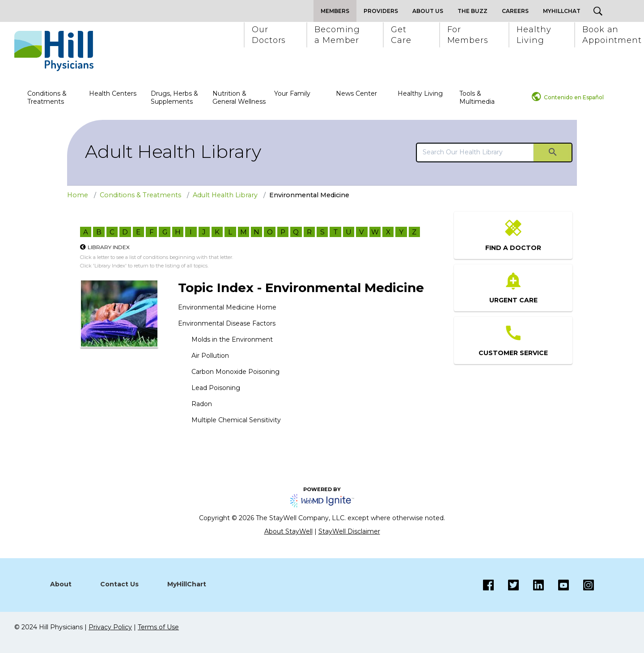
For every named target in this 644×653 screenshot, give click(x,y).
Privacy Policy (110, 627)
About (61, 584)
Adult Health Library (173, 151)
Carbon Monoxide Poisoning (235, 372)
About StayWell (288, 531)
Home (78, 195)
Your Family (292, 93)
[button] (268, 35)
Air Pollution (210, 356)
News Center (356, 93)
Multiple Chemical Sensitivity (236, 420)
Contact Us (119, 584)
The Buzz (472, 11)
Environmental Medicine (309, 195)
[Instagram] (556, 585)
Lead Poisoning (216, 388)
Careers (515, 11)
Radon (202, 404)
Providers (381, 11)
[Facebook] (488, 585)
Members (335, 11)
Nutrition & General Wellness (239, 98)
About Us (428, 11)
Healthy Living (420, 93)
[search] (475, 152)
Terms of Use (158, 627)
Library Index (109, 247)
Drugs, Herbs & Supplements (174, 98)
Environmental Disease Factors (227, 323)
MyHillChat (562, 11)
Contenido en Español (574, 97)
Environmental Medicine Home (227, 307)
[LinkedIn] (531, 585)
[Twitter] (506, 585)
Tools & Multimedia (477, 98)
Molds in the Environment (232, 339)
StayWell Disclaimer (349, 531)
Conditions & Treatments (47, 98)
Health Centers (113, 93)
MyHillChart (187, 584)
